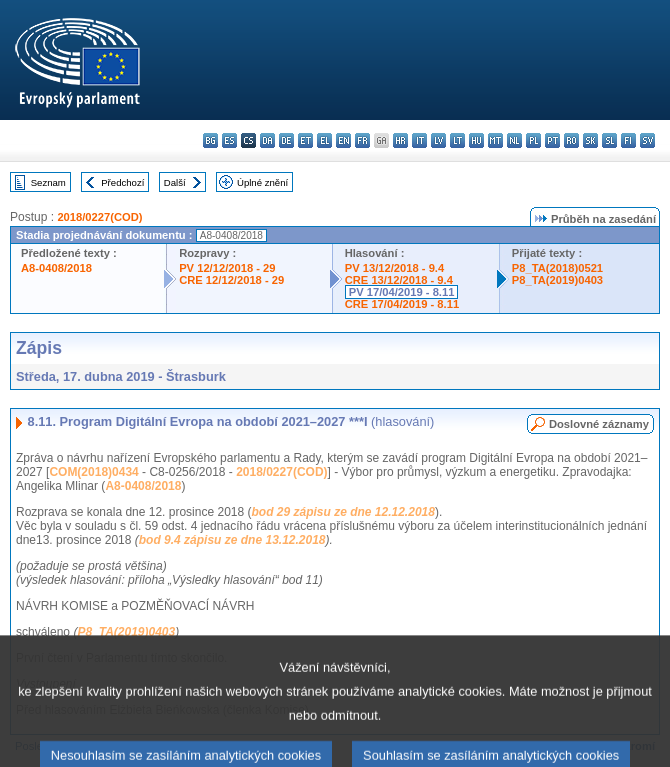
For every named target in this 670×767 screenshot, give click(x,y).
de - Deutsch (286, 140)
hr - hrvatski (400, 140)
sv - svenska (647, 140)
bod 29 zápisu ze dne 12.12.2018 (342, 512)
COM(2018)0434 (93, 472)
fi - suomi (628, 140)
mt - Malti (495, 140)
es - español (229, 140)
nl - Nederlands (514, 140)
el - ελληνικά (324, 140)
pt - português (552, 140)
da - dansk (267, 140)
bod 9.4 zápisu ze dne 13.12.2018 (232, 540)
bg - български (210, 140)
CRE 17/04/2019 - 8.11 (402, 304)
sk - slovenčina (590, 140)
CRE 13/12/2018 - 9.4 (399, 280)
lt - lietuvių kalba (457, 140)
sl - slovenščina (609, 140)
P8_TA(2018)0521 (557, 268)
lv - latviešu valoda (438, 140)
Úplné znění (262, 182)
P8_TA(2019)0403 (557, 280)
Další (175, 182)
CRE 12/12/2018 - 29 (231, 280)
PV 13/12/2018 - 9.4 (395, 268)
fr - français (362, 140)
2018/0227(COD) (99, 217)
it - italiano (419, 140)
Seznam (48, 182)
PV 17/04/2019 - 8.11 (402, 292)
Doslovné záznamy (599, 424)
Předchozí (122, 182)
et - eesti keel (305, 140)
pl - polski (533, 140)
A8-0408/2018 (56, 268)
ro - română (571, 140)
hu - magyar (476, 140)
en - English (343, 140)
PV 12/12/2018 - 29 (227, 268)
